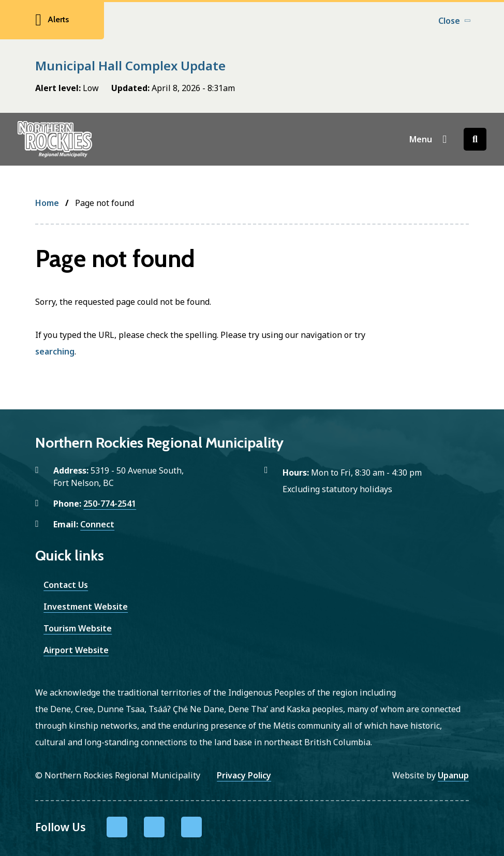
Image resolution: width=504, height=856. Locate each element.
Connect (97, 524)
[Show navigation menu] (428, 139)
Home (47, 203)
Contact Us (66, 585)
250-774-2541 (110, 504)
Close (449, 21)
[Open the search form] (475, 139)
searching (55, 351)
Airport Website (76, 650)
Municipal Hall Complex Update (130, 65)
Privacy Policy (244, 775)
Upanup (453, 775)
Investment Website (86, 607)
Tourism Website (78, 628)
